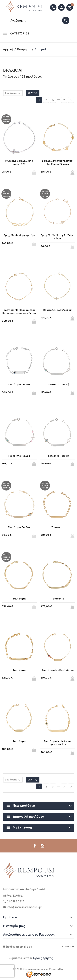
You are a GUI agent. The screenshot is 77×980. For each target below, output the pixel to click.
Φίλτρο (33, 93)
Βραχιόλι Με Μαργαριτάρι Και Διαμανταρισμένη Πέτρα (19, 311)
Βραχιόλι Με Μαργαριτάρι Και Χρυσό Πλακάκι (58, 162)
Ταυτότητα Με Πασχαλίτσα (58, 670)
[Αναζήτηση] (34, 20)
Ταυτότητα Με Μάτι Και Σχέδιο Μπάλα (58, 743)
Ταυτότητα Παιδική (19, 384)
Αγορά (73, 171)
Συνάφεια (14, 93)
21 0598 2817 (14, 902)
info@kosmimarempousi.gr (22, 907)
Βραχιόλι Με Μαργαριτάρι (19, 235)
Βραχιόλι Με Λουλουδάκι (58, 310)
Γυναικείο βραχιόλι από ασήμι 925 (19, 162)
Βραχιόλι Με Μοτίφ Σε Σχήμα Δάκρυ (58, 237)
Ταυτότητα (58, 527)
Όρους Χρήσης (43, 958)
